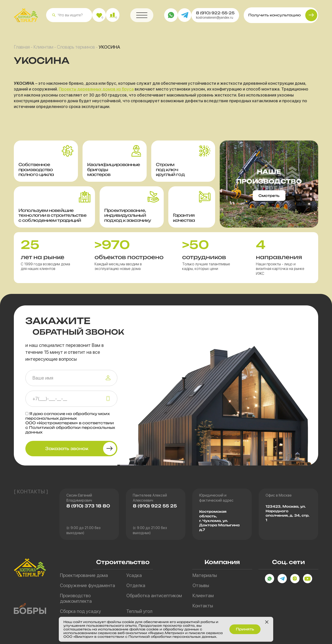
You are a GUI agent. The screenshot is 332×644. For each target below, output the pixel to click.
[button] (54, 17)
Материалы (205, 575)
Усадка (134, 575)
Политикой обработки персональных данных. (177, 637)
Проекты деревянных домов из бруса (96, 91)
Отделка (136, 585)
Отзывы (201, 585)
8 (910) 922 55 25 (155, 506)
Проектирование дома (84, 575)
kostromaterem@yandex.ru (215, 19)
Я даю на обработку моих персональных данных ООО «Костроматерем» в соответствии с (70, 423)
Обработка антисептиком (154, 596)
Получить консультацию (274, 17)
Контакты (203, 606)
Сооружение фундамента (87, 585)
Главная (22, 49)
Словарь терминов (76, 49)
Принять (245, 628)
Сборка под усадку (80, 611)
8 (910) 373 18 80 (88, 506)
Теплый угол (139, 611)
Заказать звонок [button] (67, 448)
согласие (55, 414)
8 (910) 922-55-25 (215, 15)
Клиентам (43, 49)
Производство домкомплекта (76, 598)
